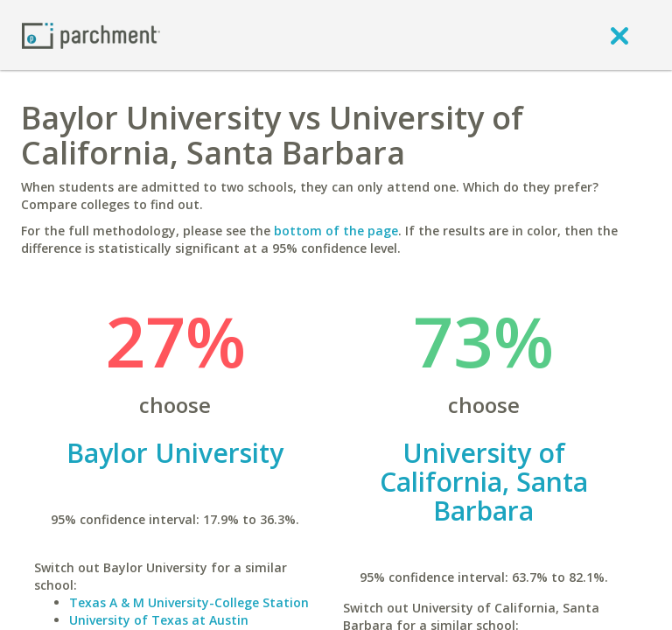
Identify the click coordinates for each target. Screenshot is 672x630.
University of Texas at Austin (159, 620)
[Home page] (91, 35)
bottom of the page (336, 231)
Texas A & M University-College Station (189, 602)
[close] (619, 35)
